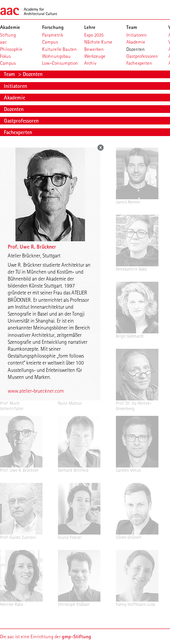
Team (10, 74)
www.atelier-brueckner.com (36, 391)
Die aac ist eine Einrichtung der (46, 636)
